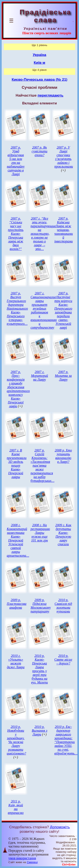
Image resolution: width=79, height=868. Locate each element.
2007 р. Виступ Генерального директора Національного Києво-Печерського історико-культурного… (17, 308)
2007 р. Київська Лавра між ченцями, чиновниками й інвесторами (64, 230)
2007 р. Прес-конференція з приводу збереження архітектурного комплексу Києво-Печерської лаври (18, 389)
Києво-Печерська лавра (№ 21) (39, 79)
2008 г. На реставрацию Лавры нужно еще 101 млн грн (40, 533)
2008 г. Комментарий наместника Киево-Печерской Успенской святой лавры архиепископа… (18, 540)
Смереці (32, 862)
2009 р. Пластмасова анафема (17, 604)
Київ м (39, 63)
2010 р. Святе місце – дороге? (63, 660)
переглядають (50, 95)
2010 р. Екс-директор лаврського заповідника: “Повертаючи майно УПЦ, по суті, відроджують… (66, 740)
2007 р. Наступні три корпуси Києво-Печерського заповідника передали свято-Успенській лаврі (63, 310)
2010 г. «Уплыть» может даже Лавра (16, 661)
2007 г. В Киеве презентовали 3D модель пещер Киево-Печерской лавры (17, 464)
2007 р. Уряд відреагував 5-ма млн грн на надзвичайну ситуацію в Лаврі (16, 161)
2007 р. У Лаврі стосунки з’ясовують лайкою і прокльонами (64, 157)
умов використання (22, 858)
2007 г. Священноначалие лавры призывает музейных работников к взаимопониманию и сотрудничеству (44, 310)
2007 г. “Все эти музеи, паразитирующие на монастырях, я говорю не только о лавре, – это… (43, 234)
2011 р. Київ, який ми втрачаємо (16, 807)
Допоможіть (60, 827)
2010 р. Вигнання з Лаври (40, 731)
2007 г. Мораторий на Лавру (39, 376)
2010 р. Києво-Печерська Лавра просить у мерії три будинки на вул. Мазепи (39, 669)
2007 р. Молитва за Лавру (63, 376)
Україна (40, 55)
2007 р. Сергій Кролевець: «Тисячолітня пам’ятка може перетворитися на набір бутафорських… (42, 465)
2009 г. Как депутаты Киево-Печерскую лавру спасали (63, 535)
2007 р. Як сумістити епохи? (39, 151)
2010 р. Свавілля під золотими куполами (63, 606)
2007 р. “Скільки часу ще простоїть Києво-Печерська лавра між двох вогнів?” (16, 234)
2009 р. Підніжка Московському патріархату (41, 606)
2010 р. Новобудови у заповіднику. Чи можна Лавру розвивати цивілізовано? (16, 740)
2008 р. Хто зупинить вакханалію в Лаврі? (63, 456)
